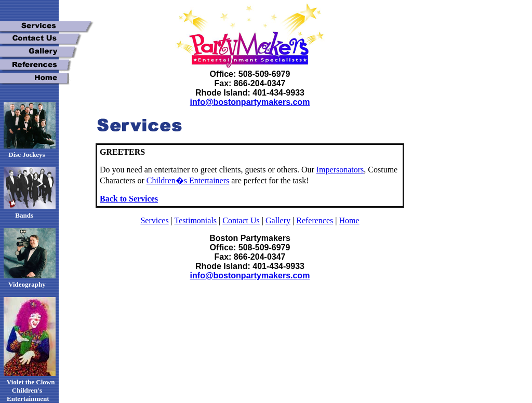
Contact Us (241, 220)
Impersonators (340, 170)
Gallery (278, 220)
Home (349, 220)
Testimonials (196, 220)
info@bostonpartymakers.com (250, 102)
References (315, 220)
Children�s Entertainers (188, 180)
